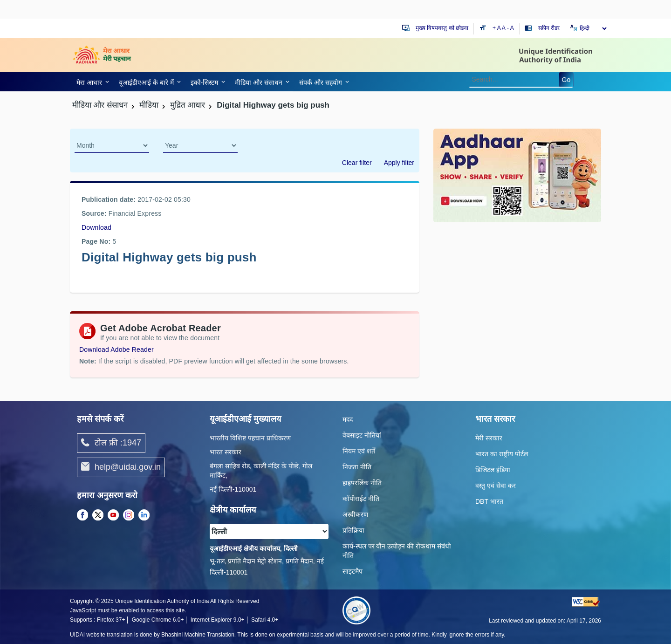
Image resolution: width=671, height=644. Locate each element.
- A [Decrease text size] (510, 28)
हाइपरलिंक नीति (362, 483)
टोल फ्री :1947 (111, 443)
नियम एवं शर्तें (359, 451)
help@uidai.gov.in (121, 467)
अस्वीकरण (355, 514)
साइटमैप (353, 571)
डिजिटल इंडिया (493, 470)
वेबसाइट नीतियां (362, 435)
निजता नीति (357, 467)
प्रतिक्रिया (353, 530)
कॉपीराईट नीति (361, 499)
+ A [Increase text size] (497, 28)
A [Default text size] (504, 28)
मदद (348, 419)
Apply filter (399, 163)
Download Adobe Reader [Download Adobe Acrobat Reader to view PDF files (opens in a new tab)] (116, 349)
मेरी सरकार (489, 438)
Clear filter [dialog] (357, 163)
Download (96, 227)
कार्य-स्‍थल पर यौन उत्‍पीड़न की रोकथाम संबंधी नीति (397, 551)
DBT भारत (489, 501)
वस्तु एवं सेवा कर (496, 486)
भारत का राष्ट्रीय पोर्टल (502, 454)
